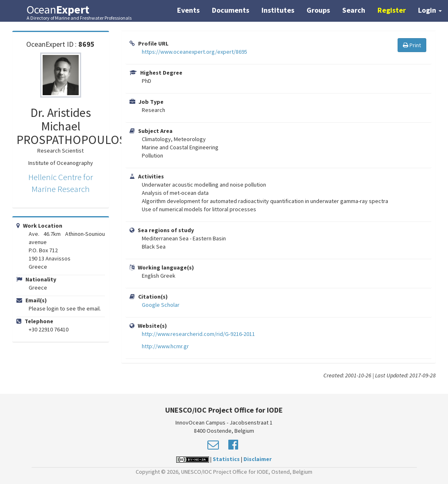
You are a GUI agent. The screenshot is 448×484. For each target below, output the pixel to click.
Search (354, 10)
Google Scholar (161, 305)
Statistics (226, 459)
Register (392, 10)
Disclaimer (258, 459)
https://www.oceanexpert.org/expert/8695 (194, 52)
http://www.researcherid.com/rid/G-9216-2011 (198, 334)
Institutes (278, 10)
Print (412, 45)
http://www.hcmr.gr (165, 346)
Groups (318, 10)
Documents (231, 10)
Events (188, 10)
